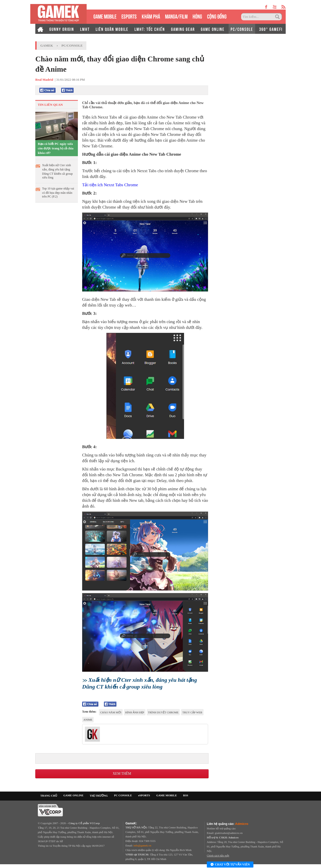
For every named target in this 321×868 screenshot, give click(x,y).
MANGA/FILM (176, 16)
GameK (47, 45)
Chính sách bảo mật (218, 855)
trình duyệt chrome (163, 712)
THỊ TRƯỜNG (99, 796)
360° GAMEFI (271, 29)
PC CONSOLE (123, 795)
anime (88, 720)
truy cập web (192, 712)
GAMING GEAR (183, 29)
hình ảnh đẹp (135, 712)
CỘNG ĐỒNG (217, 16)
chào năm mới (111, 712)
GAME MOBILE (105, 16)
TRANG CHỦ (49, 796)
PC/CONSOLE (242, 29)
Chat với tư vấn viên (230, 865)
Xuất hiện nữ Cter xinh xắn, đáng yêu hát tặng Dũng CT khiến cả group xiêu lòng (57, 171)
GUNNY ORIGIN (62, 29)
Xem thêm (122, 774)
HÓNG (197, 16)
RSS (186, 795)
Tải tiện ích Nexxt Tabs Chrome (110, 185)
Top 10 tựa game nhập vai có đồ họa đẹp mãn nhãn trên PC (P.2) (58, 192)
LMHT (85, 29)
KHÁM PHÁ (151, 16)
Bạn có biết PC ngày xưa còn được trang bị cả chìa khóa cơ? (56, 148)
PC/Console (72, 45)
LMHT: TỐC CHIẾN (150, 29)
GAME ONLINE (213, 29)
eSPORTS (129, 16)
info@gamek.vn (142, 845)
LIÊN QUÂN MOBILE (112, 29)
